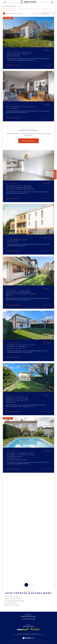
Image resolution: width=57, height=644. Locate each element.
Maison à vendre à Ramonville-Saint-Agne (14, 601)
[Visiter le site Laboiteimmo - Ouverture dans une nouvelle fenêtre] (28, 640)
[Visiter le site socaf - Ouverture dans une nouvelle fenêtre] (35, 629)
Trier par (36, 13)
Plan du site (13, 635)
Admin (24, 635)
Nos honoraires (33, 635)
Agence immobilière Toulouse (10, 7)
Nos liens (28, 635)
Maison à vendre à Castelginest (12, 605)
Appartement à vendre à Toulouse (13, 599)
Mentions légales (19, 635)
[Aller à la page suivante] (35, 585)
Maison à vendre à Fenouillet (11, 597)
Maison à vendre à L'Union (11, 603)
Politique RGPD (39, 635)
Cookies (44, 635)
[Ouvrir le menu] (52, 2)
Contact (55, 175)
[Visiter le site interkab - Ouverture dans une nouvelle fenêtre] (23, 629)
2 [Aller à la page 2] (31, 585)
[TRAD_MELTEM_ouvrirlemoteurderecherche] (5, 2)
